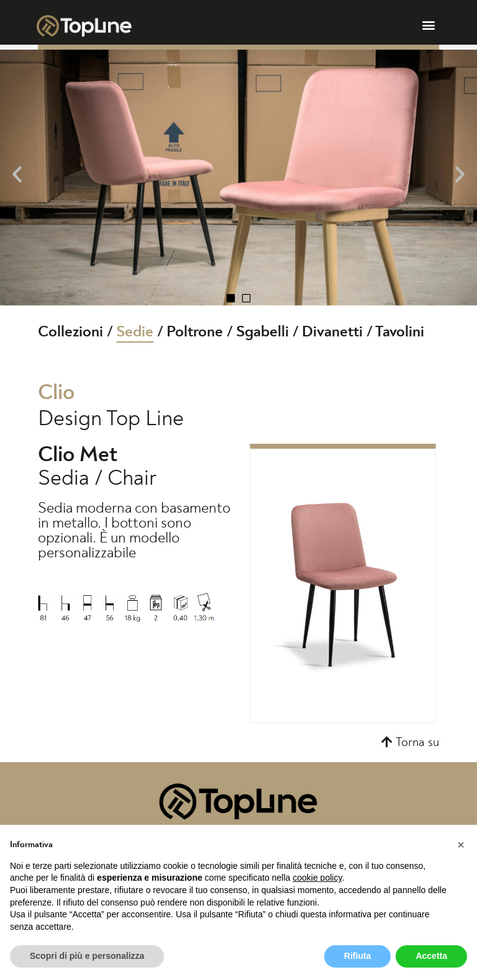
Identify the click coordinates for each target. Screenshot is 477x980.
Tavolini (400, 332)
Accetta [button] (431, 956)
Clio (56, 393)
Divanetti (332, 332)
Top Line (145, 419)
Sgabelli (262, 332)
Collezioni (70, 332)
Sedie (135, 332)
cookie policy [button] (317, 878)
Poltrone (195, 332)
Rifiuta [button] (358, 956)
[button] (429, 25)
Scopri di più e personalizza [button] (87, 956)
